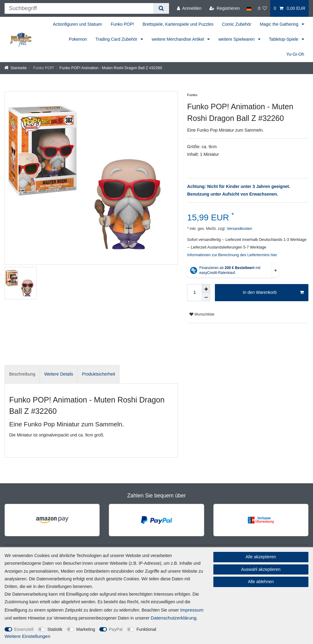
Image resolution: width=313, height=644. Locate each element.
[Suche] (161, 8)
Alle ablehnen (261, 582)
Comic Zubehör (237, 24)
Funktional (146, 629)
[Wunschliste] (263, 8)
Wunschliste (202, 314)
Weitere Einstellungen (27, 636)
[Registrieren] (225, 8)
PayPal (116, 629)
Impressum (192, 610)
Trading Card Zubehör (117, 39)
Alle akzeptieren (261, 557)
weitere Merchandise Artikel (178, 39)
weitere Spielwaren (237, 39)
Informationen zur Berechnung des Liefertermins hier (232, 255)
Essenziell (24, 629)
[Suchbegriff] (79, 8)
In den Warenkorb (273, 293)
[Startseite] (16, 68)
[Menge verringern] (206, 297)
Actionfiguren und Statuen (77, 24)
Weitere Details (59, 374)
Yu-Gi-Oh (295, 54)
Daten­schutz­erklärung (174, 618)
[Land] (249, 8)
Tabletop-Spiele (284, 39)
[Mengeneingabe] (194, 293)
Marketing (86, 629)
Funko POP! (122, 24)
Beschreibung (22, 374)
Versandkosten (239, 229)
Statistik (55, 629)
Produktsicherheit (98, 374)
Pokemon (78, 39)
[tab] (22, 374)
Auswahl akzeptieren (261, 569)
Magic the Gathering (280, 24)
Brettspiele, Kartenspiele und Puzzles (178, 24)
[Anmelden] (189, 8)
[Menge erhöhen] (206, 288)
